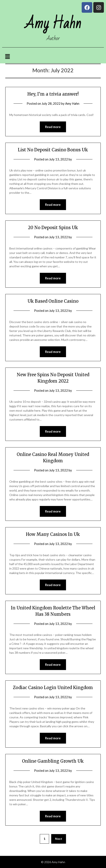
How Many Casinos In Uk (53, 534)
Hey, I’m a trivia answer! (53, 94)
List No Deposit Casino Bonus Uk (53, 150)
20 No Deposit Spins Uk (53, 228)
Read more (53, 127)
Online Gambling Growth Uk (53, 761)
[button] (8, 57)
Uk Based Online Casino (53, 301)
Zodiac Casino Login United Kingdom (53, 688)
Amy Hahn (72, 103)
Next (59, 839)
